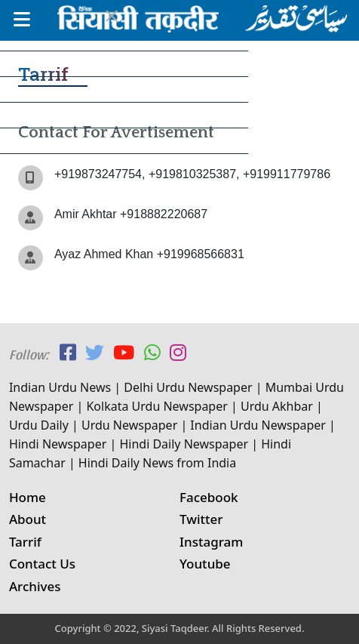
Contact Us (42, 564)
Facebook (209, 497)
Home (28, 497)
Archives (35, 586)
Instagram (211, 542)
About (28, 519)
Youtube (205, 564)
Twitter (201, 519)
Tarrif (25, 542)
